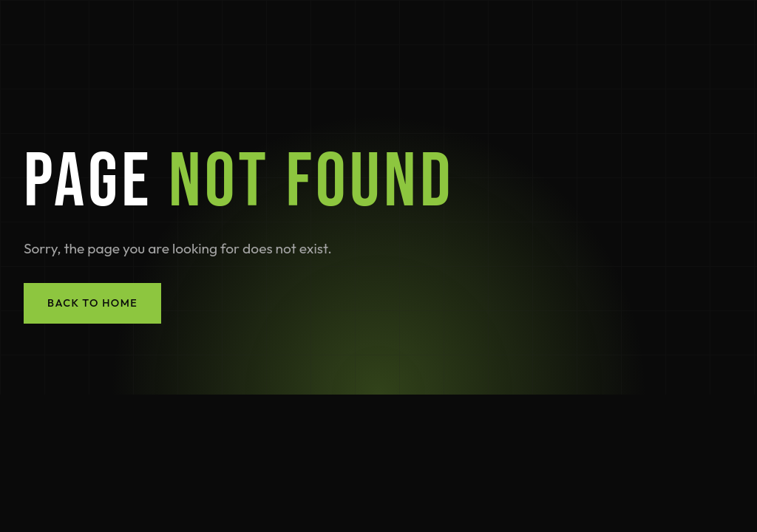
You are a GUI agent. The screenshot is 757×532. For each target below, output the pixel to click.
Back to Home (92, 303)
